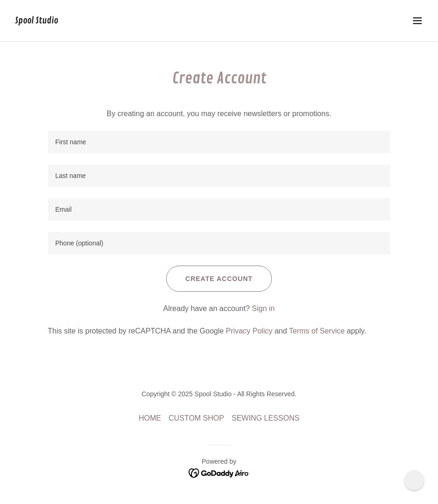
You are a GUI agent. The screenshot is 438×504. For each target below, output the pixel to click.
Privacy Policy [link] (249, 331)
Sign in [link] (263, 308)
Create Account (219, 279)
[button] (417, 21)
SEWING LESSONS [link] (266, 418)
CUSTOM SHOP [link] (196, 418)
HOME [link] (150, 418)
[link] (36, 21)
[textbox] (219, 142)
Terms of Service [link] (317, 331)
